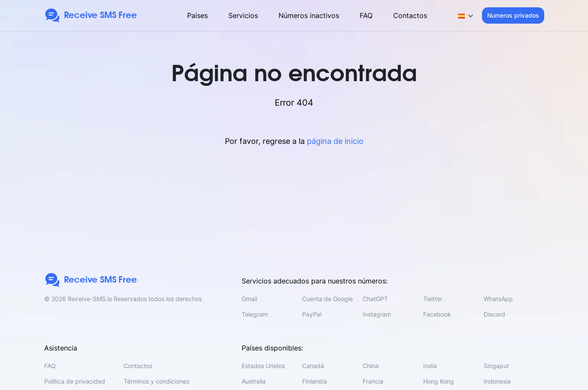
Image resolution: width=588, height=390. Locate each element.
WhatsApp (498, 299)
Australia (254, 381)
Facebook (437, 314)
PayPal (312, 314)
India (430, 366)
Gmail (249, 299)
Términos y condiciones (156, 381)
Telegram (255, 314)
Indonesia (497, 381)
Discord (494, 314)
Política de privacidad (75, 381)
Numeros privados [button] (513, 15)
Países (197, 15)
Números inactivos (309, 15)
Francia (373, 381)
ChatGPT (375, 299)
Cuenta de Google (327, 299)
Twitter (433, 299)
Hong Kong (439, 381)
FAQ (366, 15)
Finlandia (315, 381)
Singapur (496, 366)
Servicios (243, 15)
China (371, 366)
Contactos (410, 15)
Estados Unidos (263, 366)
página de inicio (335, 141)
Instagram (377, 314)
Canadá (313, 366)
